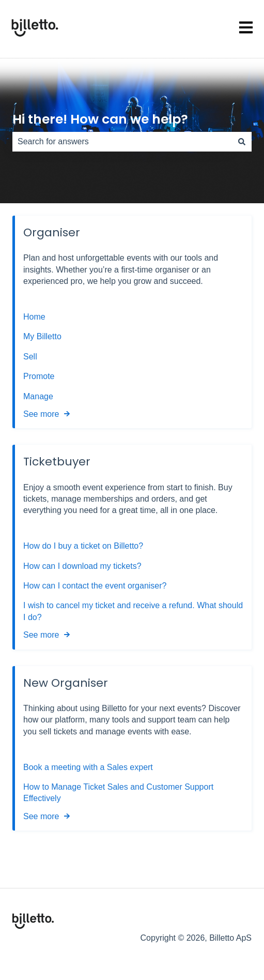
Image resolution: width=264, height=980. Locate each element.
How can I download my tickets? (82, 566)
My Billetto (42, 336)
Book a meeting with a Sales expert (88, 767)
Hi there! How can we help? (100, 119)
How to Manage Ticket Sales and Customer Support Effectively (118, 793)
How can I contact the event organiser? (95, 586)
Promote (39, 376)
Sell (30, 357)
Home (34, 317)
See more (41, 414)
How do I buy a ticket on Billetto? (83, 546)
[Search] (242, 142)
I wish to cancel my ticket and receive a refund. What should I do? (133, 611)
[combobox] (122, 142)
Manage (38, 396)
